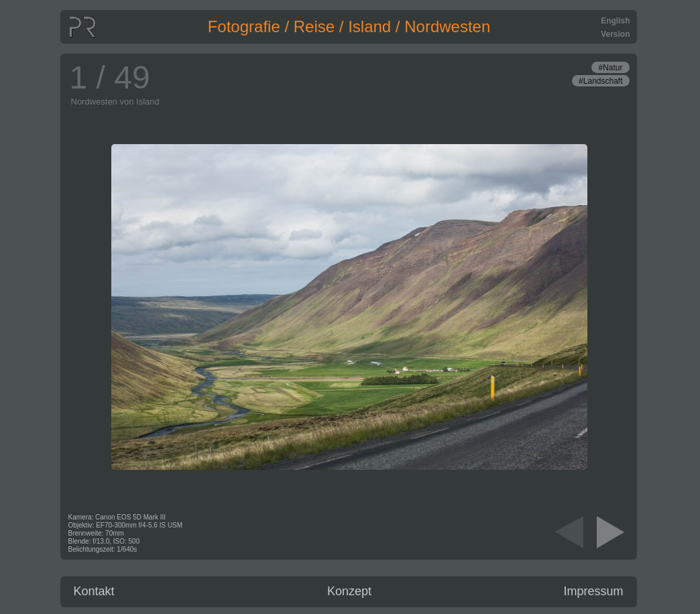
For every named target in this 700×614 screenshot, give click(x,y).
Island (369, 26)
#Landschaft (600, 81)
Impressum (593, 591)
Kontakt (94, 591)
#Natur (610, 68)
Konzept (349, 591)
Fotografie (244, 26)
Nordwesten (447, 26)
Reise (314, 26)
